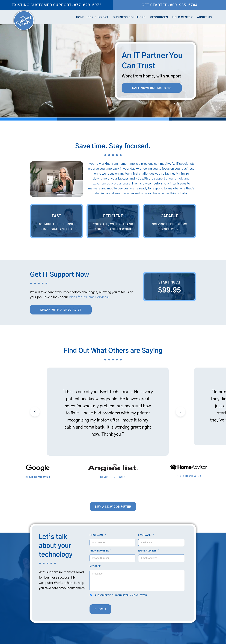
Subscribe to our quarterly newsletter (121, 596)
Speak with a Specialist (61, 310)
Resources (159, 17)
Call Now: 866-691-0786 (152, 88)
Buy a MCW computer (113, 507)
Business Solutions (129, 17)
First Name (98, 535)
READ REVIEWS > (38, 477)
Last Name (146, 535)
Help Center (183, 17)
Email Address (149, 551)
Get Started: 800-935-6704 (170, 5)
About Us (204, 17)
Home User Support (92, 17)
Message (95, 566)
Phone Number (100, 551)
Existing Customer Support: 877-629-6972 (57, 5)
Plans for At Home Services (88, 297)
